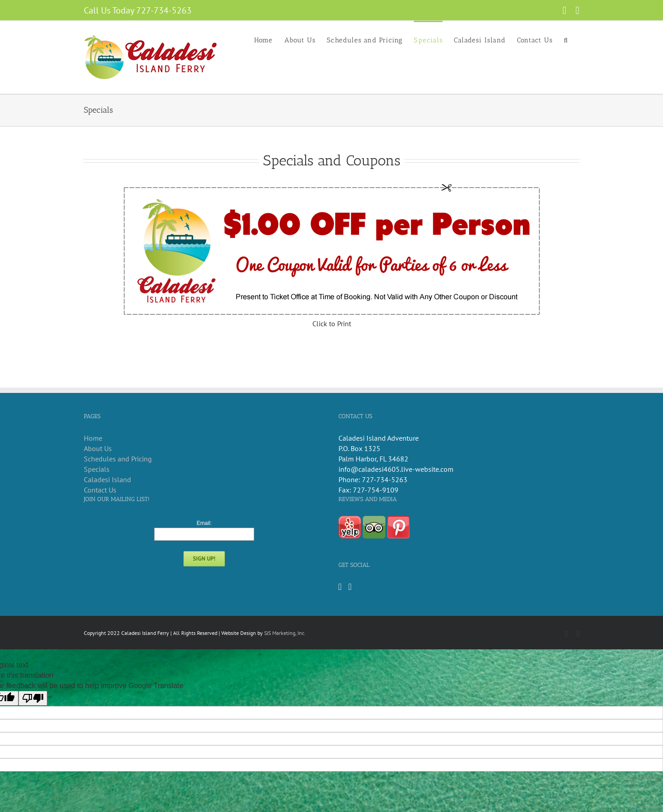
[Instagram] (350, 587)
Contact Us (100, 490)
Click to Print (332, 324)
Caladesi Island (107, 479)
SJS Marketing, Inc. (285, 633)
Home (93, 438)
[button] (566, 40)
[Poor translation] (33, 698)
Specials (97, 469)
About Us (98, 448)
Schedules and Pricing (118, 459)
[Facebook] (340, 587)
